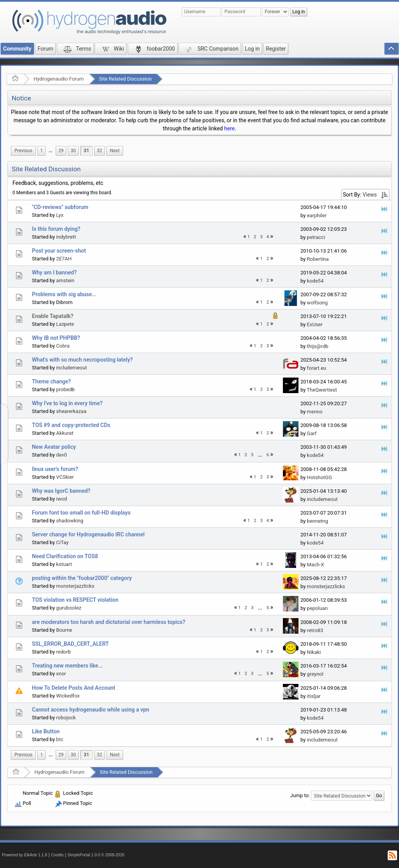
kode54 (315, 281)
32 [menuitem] (100, 151)
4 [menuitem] (268, 237)
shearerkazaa (71, 411)
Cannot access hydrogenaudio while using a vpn (91, 710)
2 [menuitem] (255, 237)
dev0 (62, 455)
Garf (312, 433)
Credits (57, 855)
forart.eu (317, 368)
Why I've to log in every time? (67, 403)
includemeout (72, 368)
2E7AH (64, 259)
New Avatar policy (54, 447)
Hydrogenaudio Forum (59, 79)
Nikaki (314, 652)
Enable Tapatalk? (53, 316)
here (229, 128)
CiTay (62, 542)
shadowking (70, 521)
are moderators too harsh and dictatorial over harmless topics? (109, 622)
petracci (316, 237)
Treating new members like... (67, 666)
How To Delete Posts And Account (74, 688)
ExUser (315, 324)
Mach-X (316, 565)
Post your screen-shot (59, 251)
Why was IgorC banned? (61, 491)
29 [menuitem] (61, 151)
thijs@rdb (318, 346)
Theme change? (51, 381)
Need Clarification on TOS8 (65, 556)
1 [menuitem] (41, 151)
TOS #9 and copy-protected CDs (71, 425)
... (51, 151)
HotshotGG (320, 477)
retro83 (315, 630)
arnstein (65, 280)
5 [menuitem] (268, 608)
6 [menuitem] (268, 455)
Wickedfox (68, 696)
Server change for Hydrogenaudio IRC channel (88, 534)
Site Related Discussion (125, 79)
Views (370, 195)
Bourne (64, 630)
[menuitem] (23, 151)
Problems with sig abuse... (64, 294)
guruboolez (69, 608)
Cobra (63, 346)
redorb (64, 652)
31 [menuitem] (87, 151)
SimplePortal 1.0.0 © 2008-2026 (96, 855)
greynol (315, 674)
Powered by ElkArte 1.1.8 (25, 855)
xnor (61, 674)
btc (60, 739)
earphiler (317, 215)
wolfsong (317, 303)
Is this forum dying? (56, 229)
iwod (62, 499)
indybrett (66, 237)
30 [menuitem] (73, 151)
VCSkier (65, 477)
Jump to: (300, 795)
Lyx (60, 215)
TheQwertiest (322, 390)
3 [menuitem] (261, 237)
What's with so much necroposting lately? (82, 360)
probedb (65, 389)
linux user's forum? (55, 469)
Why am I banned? (54, 272)
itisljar (314, 696)
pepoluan (318, 608)
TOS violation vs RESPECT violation (75, 600)
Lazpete (65, 324)
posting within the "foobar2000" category (82, 578)
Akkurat (65, 433)
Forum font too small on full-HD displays (81, 513)
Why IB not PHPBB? (56, 338)
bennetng (318, 521)
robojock (66, 718)
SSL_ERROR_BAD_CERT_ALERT (70, 644)
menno (315, 412)
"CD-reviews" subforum (60, 207)
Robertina (318, 259)
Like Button (46, 731)
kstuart (64, 564)
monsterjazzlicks (75, 586)
